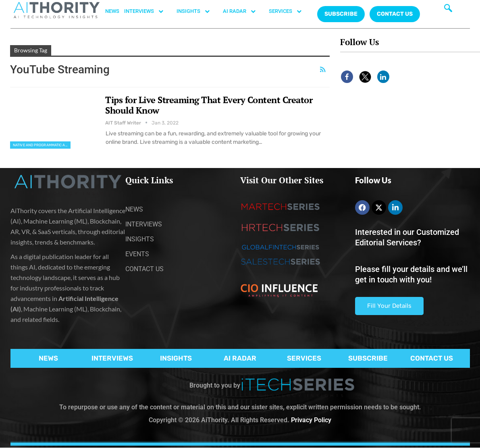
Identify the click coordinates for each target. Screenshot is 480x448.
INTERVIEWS (148, 11)
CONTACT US (395, 14)
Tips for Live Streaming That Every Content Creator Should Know (209, 105)
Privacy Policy (311, 420)
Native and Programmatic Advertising (42, 145)
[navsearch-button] (448, 10)
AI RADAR (243, 11)
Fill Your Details (389, 306)
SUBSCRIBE (368, 358)
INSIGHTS (197, 11)
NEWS (112, 11)
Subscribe (341, 14)
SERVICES (289, 11)
